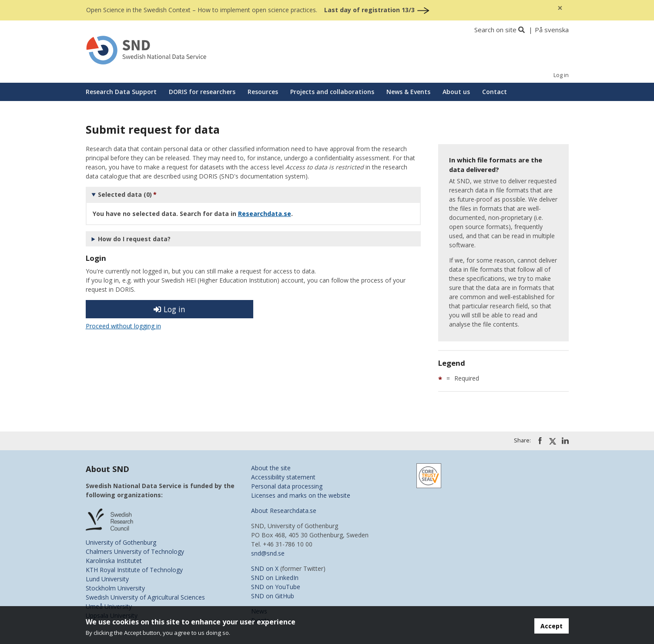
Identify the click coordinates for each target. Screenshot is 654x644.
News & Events (408, 92)
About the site (271, 468)
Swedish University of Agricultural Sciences (145, 597)
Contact (495, 92)
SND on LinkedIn (275, 578)
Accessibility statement (283, 477)
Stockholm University (115, 588)
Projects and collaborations (332, 92)
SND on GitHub (273, 596)
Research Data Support (121, 92)
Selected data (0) (125, 194)
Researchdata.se (265, 214)
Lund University (107, 579)
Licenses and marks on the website (301, 495)
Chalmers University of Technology (135, 551)
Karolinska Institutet (114, 561)
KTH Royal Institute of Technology (134, 570)
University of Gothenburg (121, 542)
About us (456, 92)
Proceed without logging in (123, 326)
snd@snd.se (268, 553)
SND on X (265, 568)
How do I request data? (134, 239)
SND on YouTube (276, 587)
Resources (263, 92)
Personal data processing (287, 486)
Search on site (495, 30)
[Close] (560, 8)
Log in (561, 75)
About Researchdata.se (284, 511)
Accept (552, 626)
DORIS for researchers (202, 92)
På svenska (552, 30)
